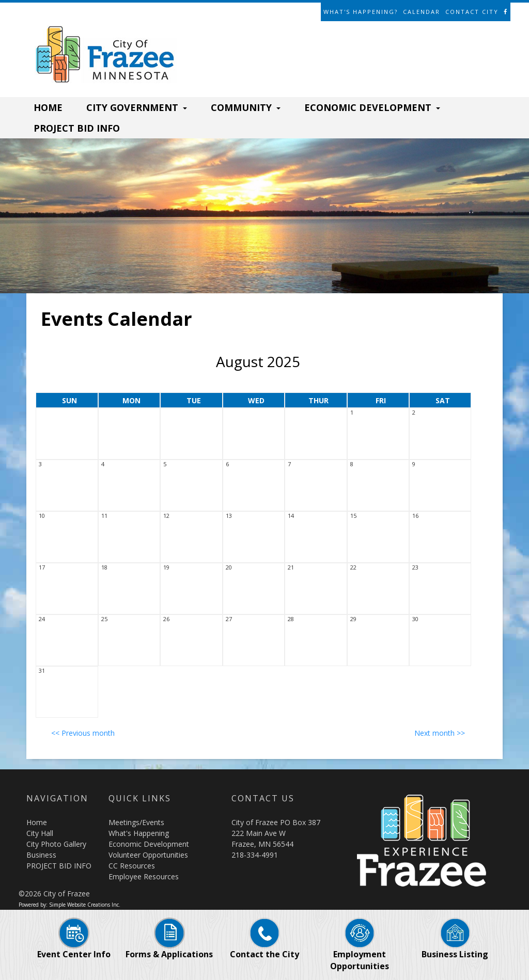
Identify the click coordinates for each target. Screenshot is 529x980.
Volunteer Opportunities (148, 855)
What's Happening (139, 833)
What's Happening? (361, 12)
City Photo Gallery (56, 844)
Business (41, 855)
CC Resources (132, 866)
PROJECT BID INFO (77, 128)
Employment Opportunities (360, 950)
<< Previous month (83, 733)
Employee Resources (144, 876)
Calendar (422, 12)
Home (37, 822)
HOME (48, 107)
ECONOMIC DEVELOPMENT (372, 107)
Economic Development (149, 844)
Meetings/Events (136, 822)
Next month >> (440, 733)
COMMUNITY (246, 107)
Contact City (472, 12)
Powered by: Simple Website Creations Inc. (69, 905)
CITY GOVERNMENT (137, 107)
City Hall (40, 833)
